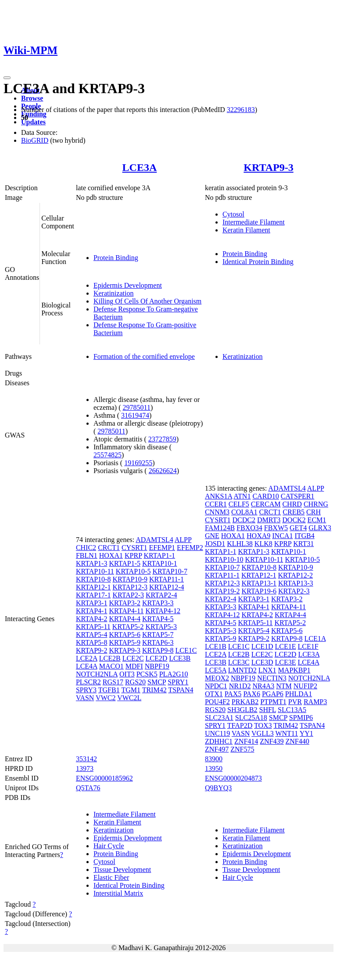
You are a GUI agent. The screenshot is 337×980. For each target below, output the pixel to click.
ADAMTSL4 (154, 540)
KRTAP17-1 (93, 595)
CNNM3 (217, 512)
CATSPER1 (298, 496)
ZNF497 (217, 749)
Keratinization (114, 293)
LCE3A (140, 167)
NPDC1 (216, 686)
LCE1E (286, 646)
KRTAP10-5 (133, 571)
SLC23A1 (219, 718)
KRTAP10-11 (95, 571)
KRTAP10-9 (130, 579)
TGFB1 (109, 690)
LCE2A (87, 658)
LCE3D (262, 662)
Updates (33, 122)
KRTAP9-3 (268, 167)
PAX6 (252, 694)
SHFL (268, 710)
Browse (32, 98)
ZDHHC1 (219, 741)
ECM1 (317, 520)
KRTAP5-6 (125, 635)
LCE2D (157, 658)
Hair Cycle (109, 846)
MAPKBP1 (294, 670)
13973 (85, 768)
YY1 (307, 733)
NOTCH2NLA (97, 674)
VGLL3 (263, 733)
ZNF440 (298, 741)
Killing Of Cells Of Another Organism (147, 301)
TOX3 (263, 725)
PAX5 (233, 694)
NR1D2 (240, 686)
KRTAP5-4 (92, 635)
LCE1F (308, 646)
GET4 (298, 528)
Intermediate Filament (254, 222)
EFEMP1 (162, 548)
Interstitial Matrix (118, 893)
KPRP (133, 555)
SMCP (157, 682)
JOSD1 (215, 544)
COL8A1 (244, 512)
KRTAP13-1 (259, 583)
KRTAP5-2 (128, 627)
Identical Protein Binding (258, 262)
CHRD (292, 504)
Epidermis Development (128, 285)
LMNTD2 (242, 670)
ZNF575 (242, 749)
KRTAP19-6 (259, 591)
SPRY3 (86, 690)
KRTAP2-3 (128, 595)
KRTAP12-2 (295, 575)
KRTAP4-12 (163, 611)
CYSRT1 (134, 548)
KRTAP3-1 (92, 603)
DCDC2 (244, 520)
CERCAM (266, 504)
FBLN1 (87, 555)
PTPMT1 (273, 702)
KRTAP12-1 (93, 587)
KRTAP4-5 (158, 619)
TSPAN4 (181, 690)
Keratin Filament (246, 230)
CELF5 (239, 504)
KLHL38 (240, 544)
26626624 (163, 471)
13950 (214, 768)
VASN (85, 698)
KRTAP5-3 (161, 627)
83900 (214, 759)
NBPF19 (157, 666)
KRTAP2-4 (161, 595)
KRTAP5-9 (125, 642)
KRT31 (303, 544)
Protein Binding (116, 258)
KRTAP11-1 (167, 579)
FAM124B (220, 528)
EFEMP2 (190, 548)
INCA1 (282, 536)
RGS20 (135, 682)
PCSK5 (147, 674)
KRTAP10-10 (224, 559)
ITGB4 (304, 536)
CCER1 (216, 504)
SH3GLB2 (242, 710)
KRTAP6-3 (158, 642)
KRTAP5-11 (93, 627)
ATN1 (242, 496)
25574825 (108, 455)
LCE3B (180, 658)
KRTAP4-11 (126, 611)
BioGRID (35, 140)
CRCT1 (109, 548)
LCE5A (216, 670)
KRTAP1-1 (159, 555)
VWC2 (106, 698)
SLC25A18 (251, 718)
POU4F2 (217, 702)
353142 (86, 759)
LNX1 (267, 670)
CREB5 (294, 512)
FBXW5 (276, 528)
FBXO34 (249, 528)
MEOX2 (217, 678)
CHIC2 (86, 548)
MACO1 (111, 666)
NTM (284, 686)
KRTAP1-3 (92, 563)
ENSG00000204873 (233, 778)
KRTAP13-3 (296, 583)
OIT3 (127, 674)
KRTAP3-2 (125, 603)
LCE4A (87, 666)
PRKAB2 (245, 702)
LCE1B (216, 646)
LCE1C (186, 650)
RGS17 (113, 682)
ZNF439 (272, 741)
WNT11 (287, 733)
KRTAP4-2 (92, 619)
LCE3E (286, 662)
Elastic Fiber (111, 877)
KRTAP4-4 (125, 619)
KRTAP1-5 (125, 563)
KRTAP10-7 (170, 571)
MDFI (134, 666)
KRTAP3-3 (158, 603)
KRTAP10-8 (93, 579)
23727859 (162, 439)
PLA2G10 (174, 674)
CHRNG (316, 504)
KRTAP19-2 (222, 591)
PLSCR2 (88, 682)
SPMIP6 (301, 718)
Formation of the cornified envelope (144, 356)
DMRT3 (269, 520)
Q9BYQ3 (218, 788)
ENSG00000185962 (104, 778)
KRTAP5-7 (158, 635)
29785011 (137, 407)
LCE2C (133, 658)
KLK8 (264, 544)
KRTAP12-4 (167, 587)
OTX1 (214, 694)
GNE (212, 536)
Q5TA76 (88, 788)
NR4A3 (263, 686)
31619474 (135, 415)
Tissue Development (122, 870)
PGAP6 (273, 694)
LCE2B (110, 658)
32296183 (241, 110)
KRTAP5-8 (92, 642)
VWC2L (129, 698)
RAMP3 (315, 702)
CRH (314, 512)
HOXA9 (258, 536)
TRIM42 (154, 690)
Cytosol (233, 214)
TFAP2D (240, 725)
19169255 (138, 463)
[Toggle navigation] (7, 78)
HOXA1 (111, 555)
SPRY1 (178, 682)
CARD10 (265, 496)
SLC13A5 (292, 710)
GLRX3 (320, 528)
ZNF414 (246, 741)
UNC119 (217, 733)
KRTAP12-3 (130, 587)
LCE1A (315, 638)
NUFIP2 (305, 686)
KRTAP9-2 (92, 650)
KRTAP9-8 (158, 650)
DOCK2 (294, 520)
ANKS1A (219, 496)
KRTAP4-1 (92, 611)
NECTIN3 (272, 678)
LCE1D (262, 646)
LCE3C (239, 662)
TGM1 (131, 690)
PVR (295, 702)
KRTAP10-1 (160, 563)
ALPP (183, 540)
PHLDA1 (299, 694)
